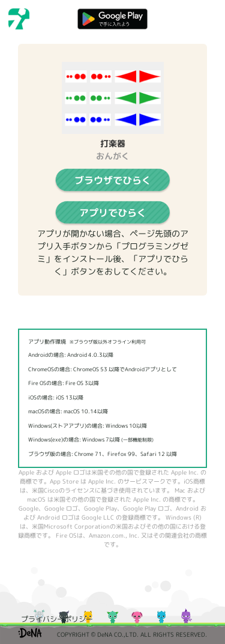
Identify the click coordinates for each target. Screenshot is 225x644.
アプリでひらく (113, 213)
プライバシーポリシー (57, 619)
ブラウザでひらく (113, 180)
